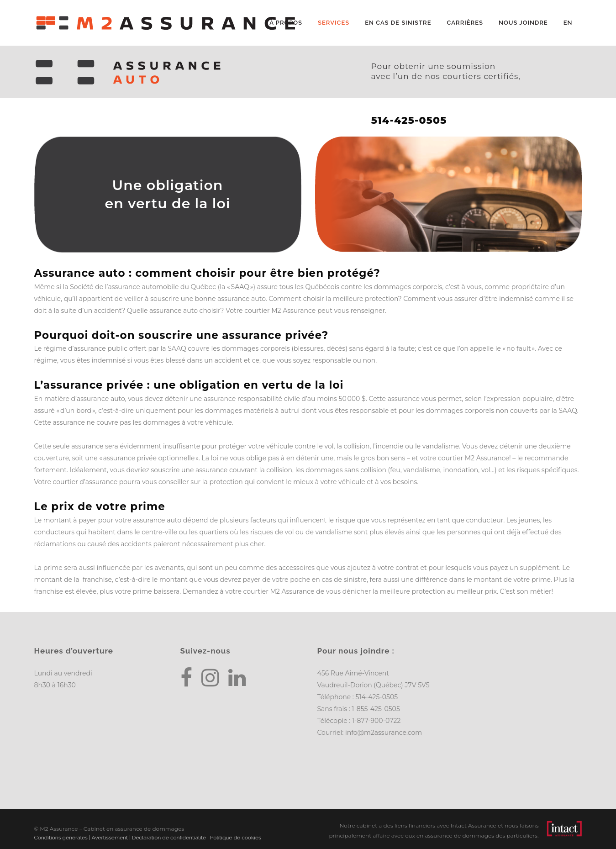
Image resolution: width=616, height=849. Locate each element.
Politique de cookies (236, 838)
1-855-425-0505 (376, 709)
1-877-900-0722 (376, 721)
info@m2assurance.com (384, 733)
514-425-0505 (376, 697)
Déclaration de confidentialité (169, 838)
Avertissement (109, 838)
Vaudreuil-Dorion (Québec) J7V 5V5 (374, 685)
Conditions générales (61, 838)
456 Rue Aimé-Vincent (353, 673)
